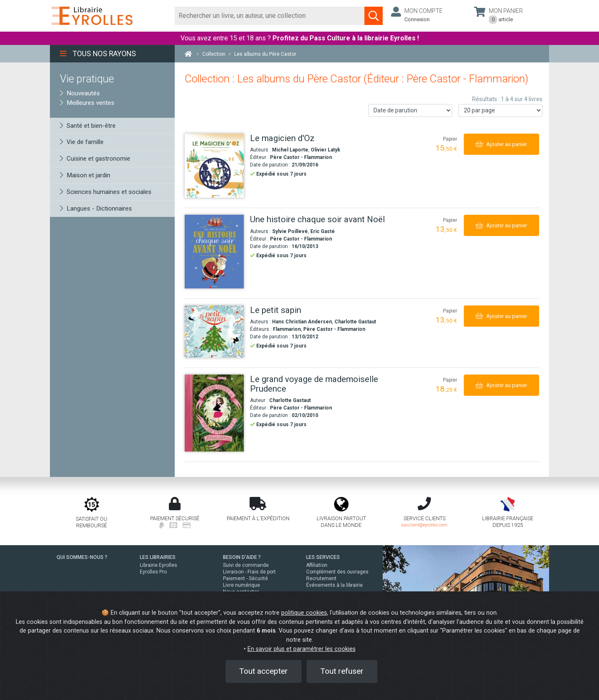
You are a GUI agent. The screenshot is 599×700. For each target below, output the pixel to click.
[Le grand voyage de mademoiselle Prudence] (214, 413)
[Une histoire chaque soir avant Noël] (214, 251)
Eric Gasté (323, 231)
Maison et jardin (85, 175)
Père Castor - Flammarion (301, 157)
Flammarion (287, 329)
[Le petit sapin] (214, 332)
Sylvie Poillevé (290, 231)
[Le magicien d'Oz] (214, 166)
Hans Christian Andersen (302, 322)
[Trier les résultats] (410, 110)
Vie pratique (87, 79)
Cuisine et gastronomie (95, 159)
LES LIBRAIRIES (158, 557)
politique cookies (304, 613)
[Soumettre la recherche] (374, 16)
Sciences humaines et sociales (106, 192)
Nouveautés (80, 93)
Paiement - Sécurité (245, 578)
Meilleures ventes (87, 103)
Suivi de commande (246, 565)
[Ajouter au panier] (501, 144)
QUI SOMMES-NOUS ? (82, 557)
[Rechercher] (270, 16)
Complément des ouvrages (337, 572)
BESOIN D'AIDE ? (242, 557)
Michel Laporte (290, 150)
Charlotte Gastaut (355, 322)
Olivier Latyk (325, 150)
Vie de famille (82, 142)
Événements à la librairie (334, 585)
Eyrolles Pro (153, 572)
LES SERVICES (323, 557)
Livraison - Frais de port (249, 572)
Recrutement (321, 578)
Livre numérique (241, 585)
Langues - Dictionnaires (96, 209)
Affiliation (317, 565)
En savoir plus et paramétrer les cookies (302, 649)
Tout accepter (264, 671)
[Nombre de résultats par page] (500, 110)
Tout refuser (342, 671)
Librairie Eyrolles (158, 565)
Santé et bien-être (88, 126)
